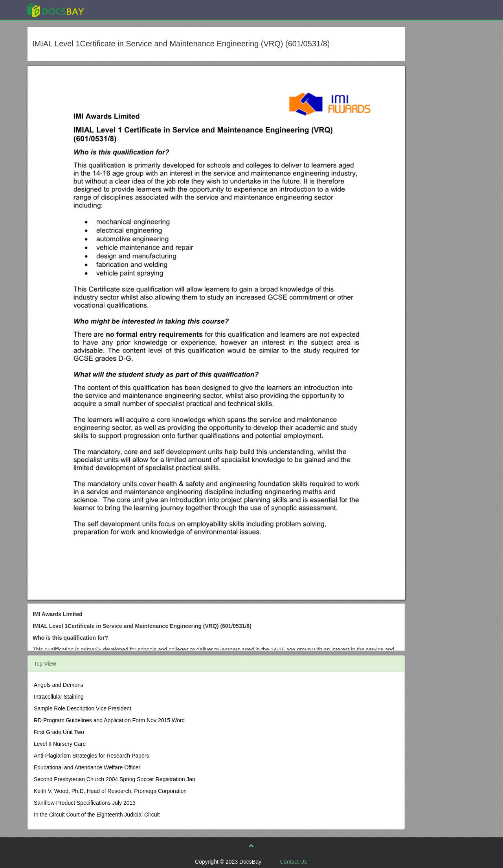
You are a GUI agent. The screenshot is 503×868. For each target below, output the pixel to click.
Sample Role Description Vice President (83, 708)
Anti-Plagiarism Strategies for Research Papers (91, 756)
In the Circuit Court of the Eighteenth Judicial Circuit (97, 815)
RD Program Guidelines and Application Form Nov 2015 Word (109, 720)
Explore (115, 10)
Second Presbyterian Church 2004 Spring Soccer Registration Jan (115, 779)
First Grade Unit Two (59, 732)
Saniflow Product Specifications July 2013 (85, 803)
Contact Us (293, 862)
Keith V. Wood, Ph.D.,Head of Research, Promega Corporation (110, 791)
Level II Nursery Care (60, 744)
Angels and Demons (59, 685)
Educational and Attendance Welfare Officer (87, 767)
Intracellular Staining (59, 697)
